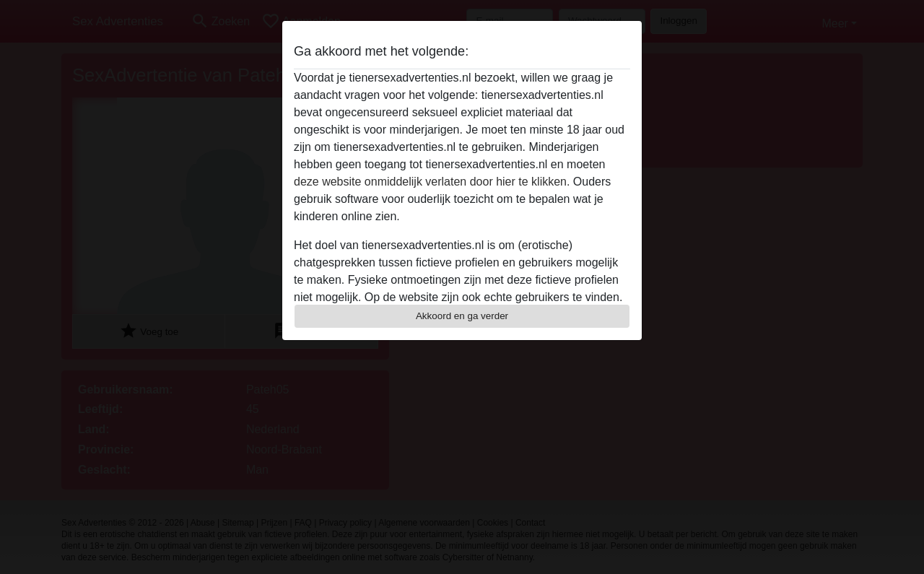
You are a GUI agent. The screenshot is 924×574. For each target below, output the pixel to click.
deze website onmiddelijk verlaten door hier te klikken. (432, 182)
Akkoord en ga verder (462, 316)
